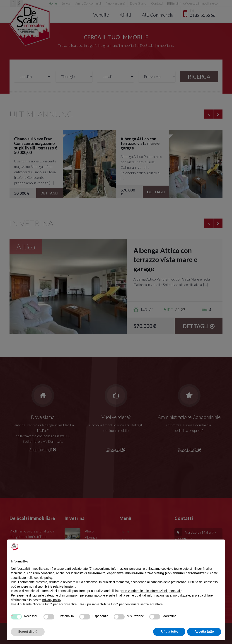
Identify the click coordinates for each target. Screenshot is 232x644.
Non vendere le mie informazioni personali (151, 591)
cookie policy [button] (43, 578)
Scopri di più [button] (28, 632)
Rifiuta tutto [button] (169, 632)
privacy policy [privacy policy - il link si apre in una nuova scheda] (52, 600)
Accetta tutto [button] (204, 632)
